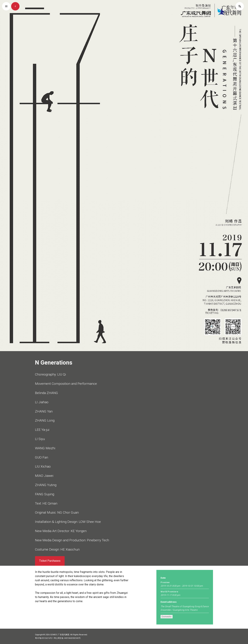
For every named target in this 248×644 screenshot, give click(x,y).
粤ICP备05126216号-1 (44, 638)
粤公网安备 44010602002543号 (67, 638)
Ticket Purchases (50, 561)
